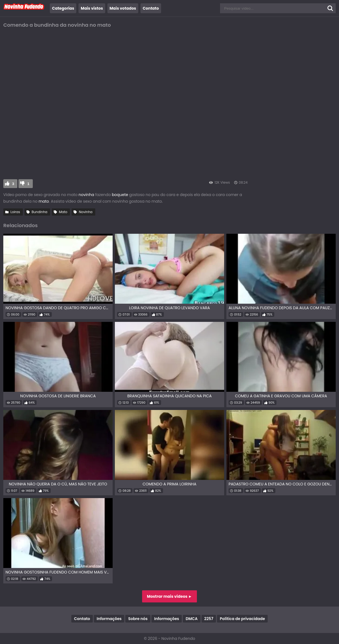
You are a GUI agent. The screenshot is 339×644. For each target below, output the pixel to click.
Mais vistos (92, 8)
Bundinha (40, 212)
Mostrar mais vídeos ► (170, 596)
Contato (151, 8)
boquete (120, 195)
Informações (109, 619)
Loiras (15, 212)
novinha (86, 195)
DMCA (192, 619)
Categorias (63, 8)
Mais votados (123, 8)
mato (44, 201)
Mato (63, 212)
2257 (209, 619)
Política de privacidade (242, 619)
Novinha (86, 212)
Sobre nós (138, 619)
